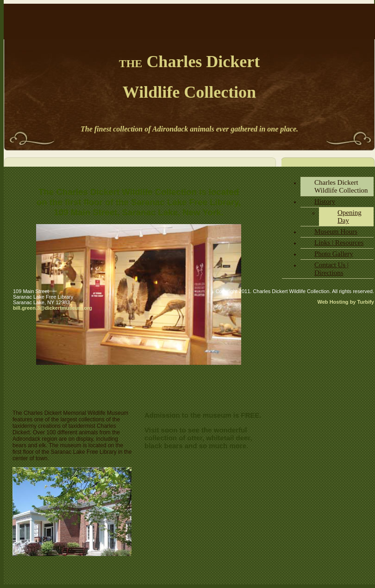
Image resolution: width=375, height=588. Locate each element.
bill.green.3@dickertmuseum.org (53, 308)
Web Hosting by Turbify (346, 302)
